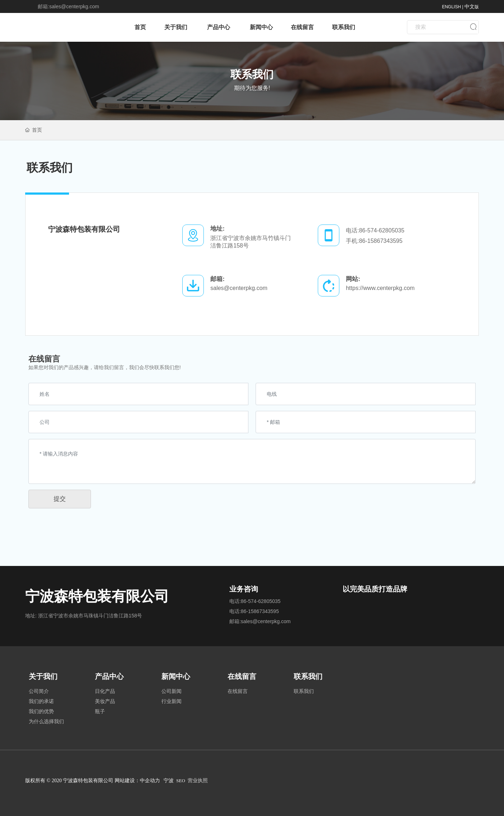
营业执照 (198, 781)
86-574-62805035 (382, 230)
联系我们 (252, 74)
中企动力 (150, 781)
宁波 (169, 781)
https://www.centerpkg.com (380, 288)
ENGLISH (451, 7)
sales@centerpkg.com (74, 6)
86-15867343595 (381, 241)
